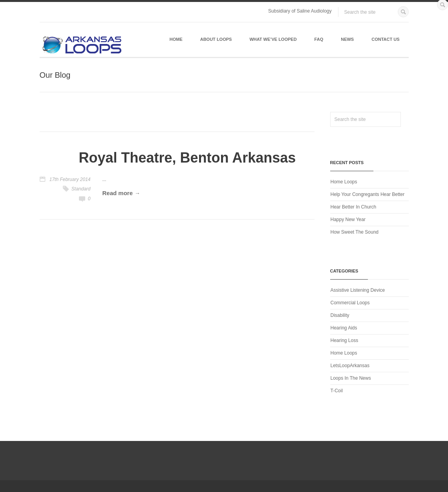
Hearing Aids (344, 328)
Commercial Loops (350, 303)
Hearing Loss (345, 340)
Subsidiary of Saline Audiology (300, 11)
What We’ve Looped (273, 39)
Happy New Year (348, 219)
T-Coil (337, 391)
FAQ (319, 39)
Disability (340, 315)
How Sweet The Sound (355, 232)
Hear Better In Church (354, 207)
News (347, 39)
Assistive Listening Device (358, 290)
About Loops (216, 39)
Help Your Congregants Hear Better (368, 194)
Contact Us (385, 39)
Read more (118, 193)
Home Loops (344, 182)
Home (176, 39)
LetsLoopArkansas (350, 366)
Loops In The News (351, 378)
